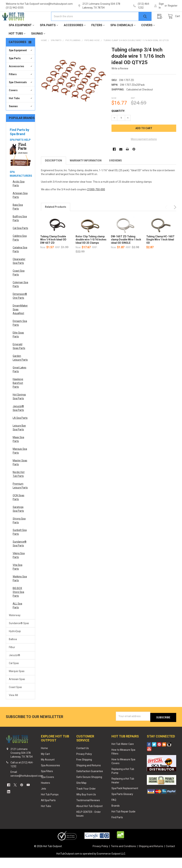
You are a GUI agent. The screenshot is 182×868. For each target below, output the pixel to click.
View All (13, 707)
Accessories (75, 37)
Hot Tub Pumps (50, 805)
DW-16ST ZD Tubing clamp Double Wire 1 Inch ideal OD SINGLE (126, 251)
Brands (116, 816)
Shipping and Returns (89, 776)
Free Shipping (84, 770)
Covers (148, 37)
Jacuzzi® (15, 667)
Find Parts (117, 828)
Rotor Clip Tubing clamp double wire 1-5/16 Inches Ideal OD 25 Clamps (91, 251)
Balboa (13, 651)
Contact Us (83, 758)
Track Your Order (86, 799)
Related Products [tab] (56, 218)
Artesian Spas (17, 691)
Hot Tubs (17, 45)
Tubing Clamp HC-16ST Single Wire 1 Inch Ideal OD (160, 251)
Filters (98, 37)
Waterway (15, 627)
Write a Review (120, 80)
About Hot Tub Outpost (89, 816)
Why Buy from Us (86, 805)
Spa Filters (47, 782)
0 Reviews (115, 172)
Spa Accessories (50, 776)
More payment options (144, 151)
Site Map (81, 793)
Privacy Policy (84, 764)
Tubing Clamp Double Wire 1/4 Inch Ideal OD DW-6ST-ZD (53, 251)
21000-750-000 (96, 201)
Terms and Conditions (123, 857)
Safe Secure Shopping (89, 787)
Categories (17, 53)
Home (44, 758)
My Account (48, 770)
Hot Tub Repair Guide (123, 822)
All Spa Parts (48, 811)
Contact (170, 857)
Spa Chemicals (123, 37)
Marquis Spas (17, 683)
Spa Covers (47, 787)
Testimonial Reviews (88, 811)
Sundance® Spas (19, 635)
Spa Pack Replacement (125, 799)
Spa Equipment (21, 37)
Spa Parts (49, 37)
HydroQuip (15, 643)
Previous (167, 219)
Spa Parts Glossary (122, 804)
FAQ (114, 810)
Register (173, 6)
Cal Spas (14, 675)
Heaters (45, 793)
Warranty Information (86, 172)
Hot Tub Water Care (123, 754)
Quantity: (118, 122)
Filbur (12, 659)
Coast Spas (15, 699)
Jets (44, 799)
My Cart (45, 764)
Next (174, 219)
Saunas (38, 45)
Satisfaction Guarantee (90, 782)
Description (53, 172)
